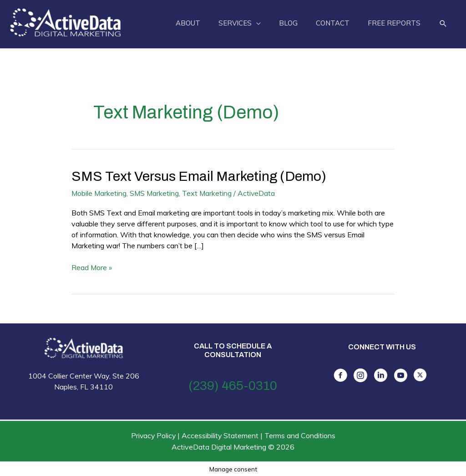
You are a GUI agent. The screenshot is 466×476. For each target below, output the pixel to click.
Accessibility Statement (221, 435)
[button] (443, 24)
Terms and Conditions (301, 435)
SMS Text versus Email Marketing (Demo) (199, 176)
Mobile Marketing (99, 193)
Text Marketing (209, 193)
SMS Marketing (156, 193)
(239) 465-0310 (233, 385)
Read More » (92, 267)
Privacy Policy (153, 435)
